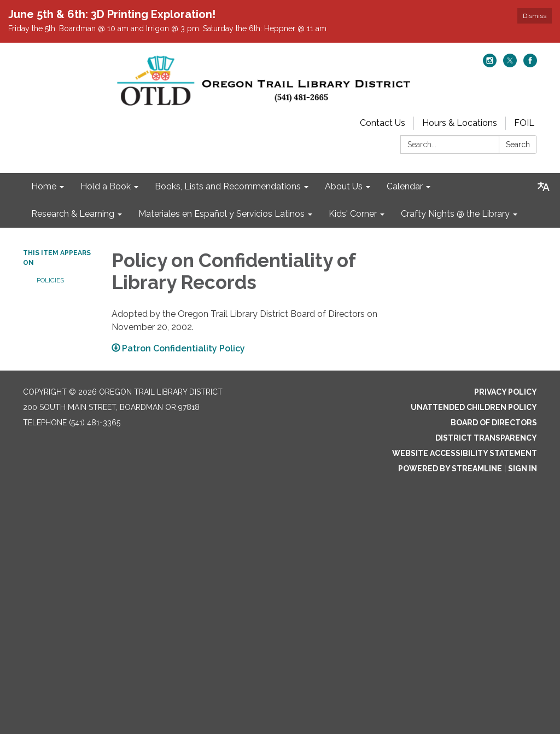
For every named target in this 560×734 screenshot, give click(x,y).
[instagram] (490, 64)
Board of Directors (494, 423)
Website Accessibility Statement (465, 453)
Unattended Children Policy (474, 407)
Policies (50, 280)
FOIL (524, 123)
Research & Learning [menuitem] (73, 214)
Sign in (523, 469)
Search (518, 145)
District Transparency (486, 438)
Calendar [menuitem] (405, 186)
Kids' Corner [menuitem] (353, 214)
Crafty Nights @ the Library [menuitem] (455, 214)
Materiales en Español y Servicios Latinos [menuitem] (221, 214)
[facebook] (530, 64)
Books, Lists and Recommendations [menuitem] (228, 186)
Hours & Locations (460, 123)
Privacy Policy (506, 392)
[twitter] (510, 64)
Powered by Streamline (450, 469)
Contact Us (383, 123)
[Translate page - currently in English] (544, 187)
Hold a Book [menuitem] (106, 186)
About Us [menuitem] (344, 186)
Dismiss (535, 16)
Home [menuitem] (44, 186)
